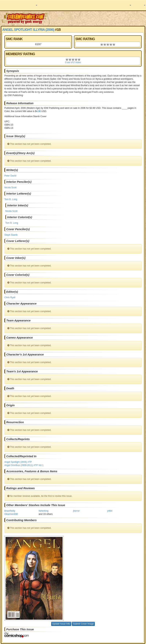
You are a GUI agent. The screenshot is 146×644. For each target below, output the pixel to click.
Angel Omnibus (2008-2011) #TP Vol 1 (24, 465)
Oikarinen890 (11, 514)
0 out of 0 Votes (73, 62)
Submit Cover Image (83, 624)
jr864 (110, 511)
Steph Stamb (11, 235)
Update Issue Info (61, 624)
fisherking (43, 511)
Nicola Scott (10, 188)
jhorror (76, 511)
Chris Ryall (10, 297)
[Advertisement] (97, 18)
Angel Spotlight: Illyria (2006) (28, 30)
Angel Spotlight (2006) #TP (18, 462)
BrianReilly (10, 511)
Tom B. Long (11, 199)
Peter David (10, 176)
